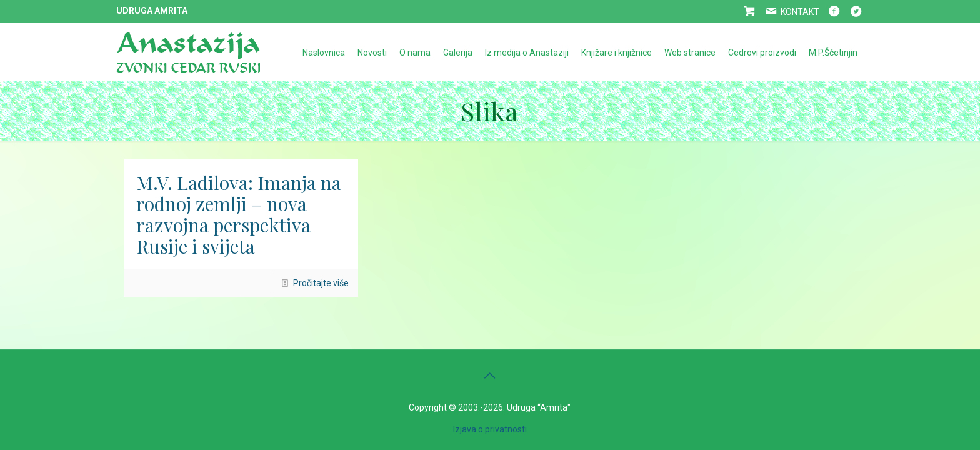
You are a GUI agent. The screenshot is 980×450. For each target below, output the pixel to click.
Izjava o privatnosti (490, 429)
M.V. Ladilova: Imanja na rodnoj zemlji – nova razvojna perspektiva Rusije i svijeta (239, 214)
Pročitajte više (321, 283)
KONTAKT (791, 12)
